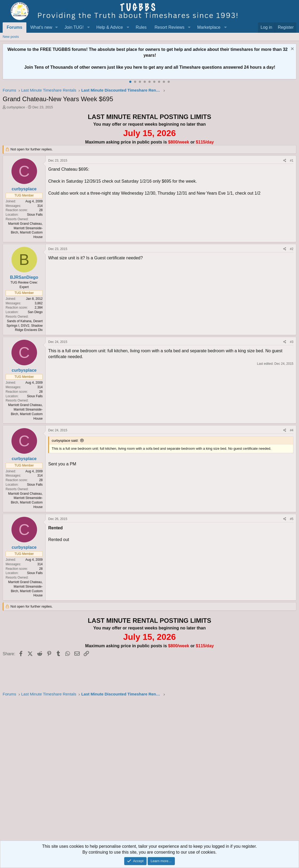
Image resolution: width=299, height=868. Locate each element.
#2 (292, 249)
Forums (15, 27)
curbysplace (16, 107)
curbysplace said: (65, 441)
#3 (292, 342)
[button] (57, 27)
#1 (292, 161)
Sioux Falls (35, 215)
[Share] (285, 161)
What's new (41, 27)
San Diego (35, 312)
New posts (11, 37)
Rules (141, 27)
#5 (292, 519)
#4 (292, 430)
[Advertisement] (149, 770)
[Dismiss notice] (292, 49)
